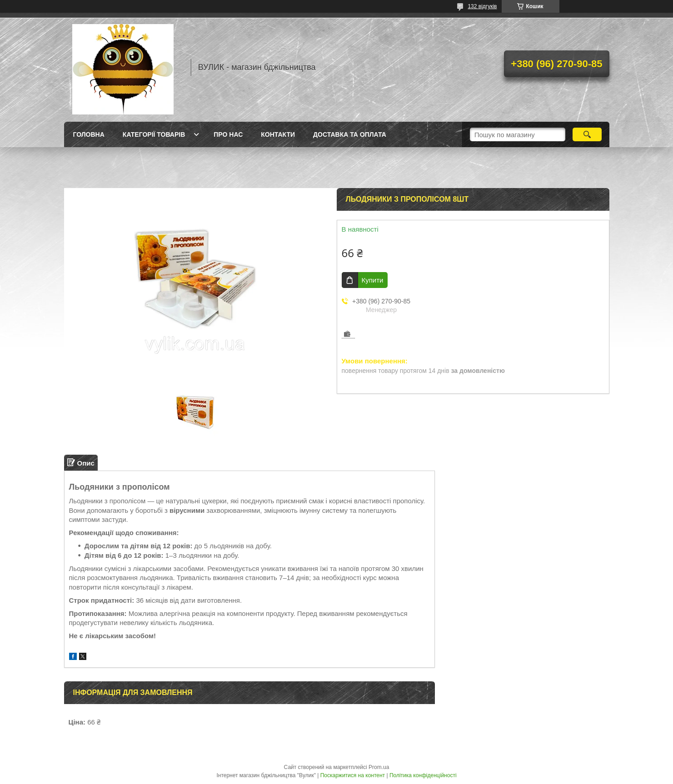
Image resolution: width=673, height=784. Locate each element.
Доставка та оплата (350, 134)
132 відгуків (482, 6)
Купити (373, 280)
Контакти (278, 134)
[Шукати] (587, 134)
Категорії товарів (154, 134)
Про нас (228, 134)
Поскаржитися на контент (353, 775)
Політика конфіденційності (423, 775)
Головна (89, 134)
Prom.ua (379, 767)
